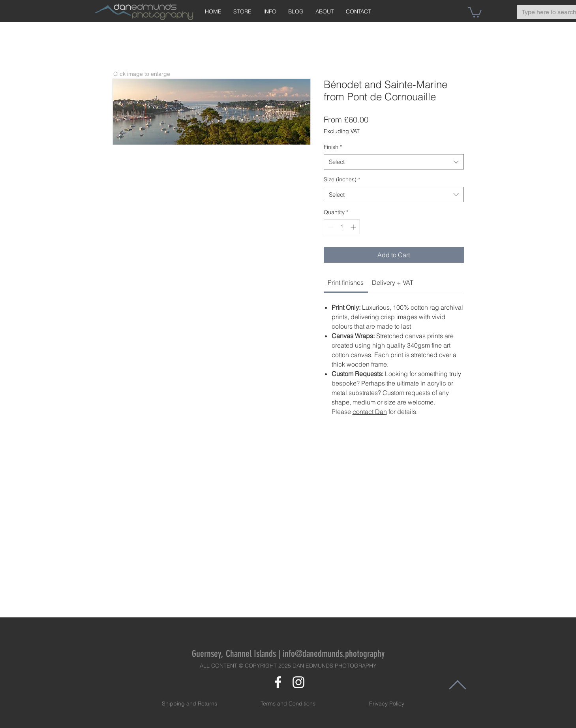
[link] (346, 282)
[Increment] (354, 227)
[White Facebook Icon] (278, 682)
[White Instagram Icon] (298, 682)
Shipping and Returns (189, 704)
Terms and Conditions (288, 704)
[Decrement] (330, 227)
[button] (475, 12)
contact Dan (370, 412)
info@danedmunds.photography (334, 654)
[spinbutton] (342, 227)
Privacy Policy (387, 704)
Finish (333, 147)
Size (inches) (342, 179)
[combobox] (394, 162)
